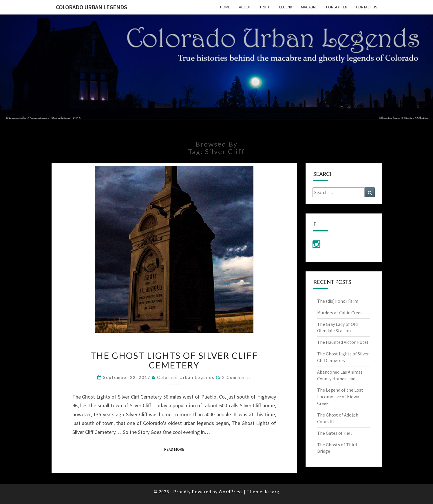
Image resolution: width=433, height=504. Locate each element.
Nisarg (272, 492)
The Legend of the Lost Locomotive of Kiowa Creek (340, 397)
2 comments (237, 377)
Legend (286, 7)
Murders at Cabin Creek (340, 313)
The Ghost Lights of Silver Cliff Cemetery (174, 360)
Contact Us (367, 7)
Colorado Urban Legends (91, 7)
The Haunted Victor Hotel (343, 342)
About (245, 7)
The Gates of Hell (335, 433)
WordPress (231, 492)
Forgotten (337, 7)
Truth (265, 7)
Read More (176, 449)
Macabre (309, 7)
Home (225, 7)
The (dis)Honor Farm (338, 301)
